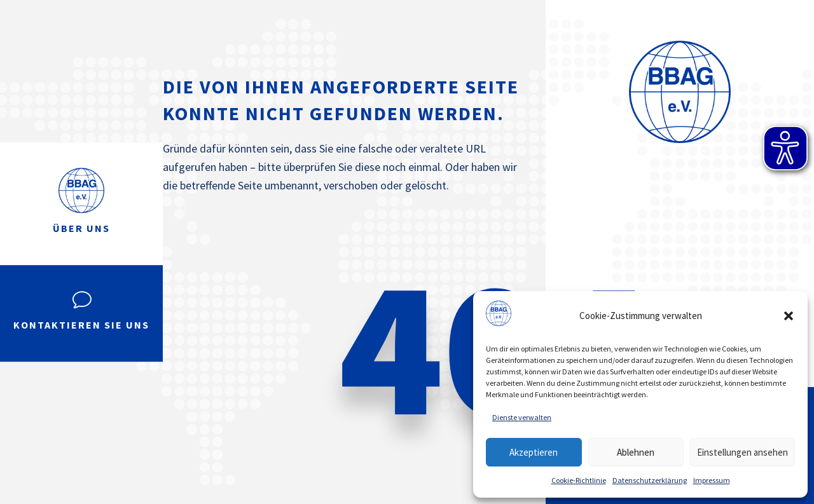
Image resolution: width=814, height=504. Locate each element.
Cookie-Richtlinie (579, 480)
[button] (789, 316)
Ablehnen (636, 452)
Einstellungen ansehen (742, 452)
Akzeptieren (534, 452)
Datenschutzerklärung (650, 480)
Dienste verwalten (522, 417)
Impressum (712, 480)
